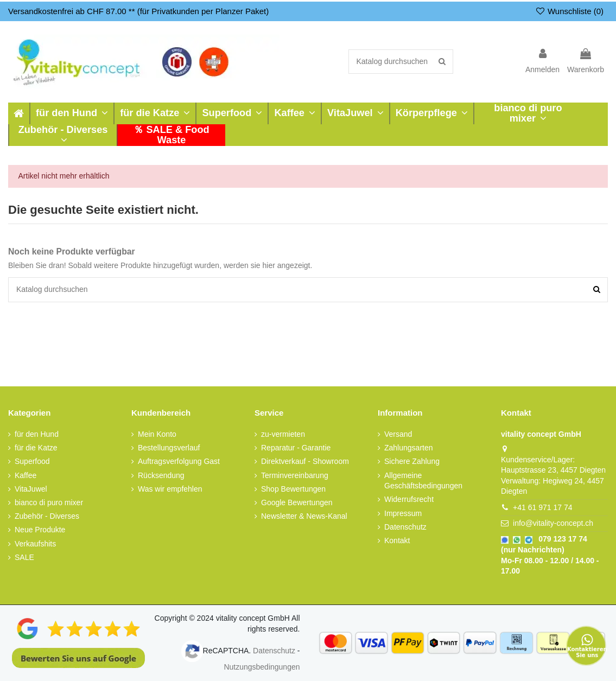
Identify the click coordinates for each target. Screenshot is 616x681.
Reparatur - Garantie (296, 448)
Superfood (32, 461)
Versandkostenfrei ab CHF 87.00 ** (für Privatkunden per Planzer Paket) (138, 11)
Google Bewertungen (297, 502)
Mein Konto (157, 434)
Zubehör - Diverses (47, 516)
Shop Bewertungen (293, 488)
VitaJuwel (31, 488)
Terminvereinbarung (295, 475)
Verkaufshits (35, 543)
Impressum (403, 513)
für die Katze (36, 448)
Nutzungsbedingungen (262, 667)
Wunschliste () (569, 11)
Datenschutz (405, 526)
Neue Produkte (40, 530)
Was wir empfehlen (170, 488)
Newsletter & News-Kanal (304, 516)
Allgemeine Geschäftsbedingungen (423, 480)
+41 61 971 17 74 (542, 507)
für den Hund (37, 434)
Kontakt (397, 540)
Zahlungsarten (409, 448)
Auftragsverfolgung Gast (179, 461)
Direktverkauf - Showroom (305, 461)
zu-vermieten (283, 434)
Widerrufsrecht (409, 499)
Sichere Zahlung (412, 461)
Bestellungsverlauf (169, 448)
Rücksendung (161, 475)
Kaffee (26, 475)
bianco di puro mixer (49, 502)
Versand (398, 434)
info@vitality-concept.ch (553, 523)
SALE (24, 557)
